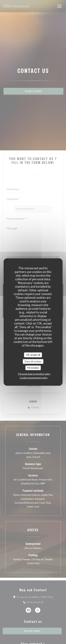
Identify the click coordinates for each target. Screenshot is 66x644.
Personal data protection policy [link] (34, 374)
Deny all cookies (33, 361)
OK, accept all (33, 355)
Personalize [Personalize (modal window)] (33, 368)
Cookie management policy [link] (34, 378)
